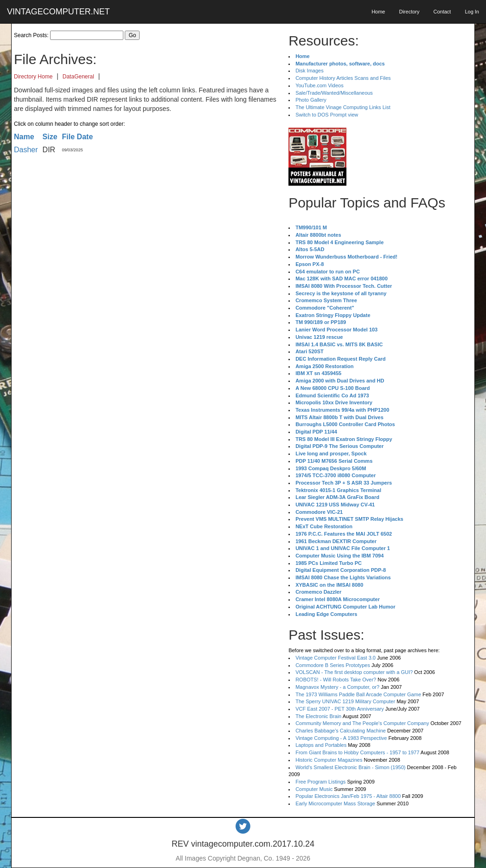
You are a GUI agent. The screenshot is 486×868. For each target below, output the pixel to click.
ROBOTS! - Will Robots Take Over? (336, 680)
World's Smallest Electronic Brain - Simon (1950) (350, 767)
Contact (442, 12)
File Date (78, 137)
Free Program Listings (320, 782)
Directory (409, 12)
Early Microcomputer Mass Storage (335, 803)
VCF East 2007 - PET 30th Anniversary (340, 709)
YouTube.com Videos (320, 85)
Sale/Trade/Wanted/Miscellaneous (334, 93)
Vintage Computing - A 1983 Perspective (341, 738)
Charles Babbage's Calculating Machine (341, 731)
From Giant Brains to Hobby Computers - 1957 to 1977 (357, 752)
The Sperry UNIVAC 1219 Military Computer (345, 701)
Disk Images (310, 71)
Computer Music (314, 789)
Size (50, 137)
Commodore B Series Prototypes (333, 665)
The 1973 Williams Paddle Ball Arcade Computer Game (358, 694)
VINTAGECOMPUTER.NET (58, 12)
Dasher (26, 150)
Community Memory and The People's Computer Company (362, 723)
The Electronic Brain (318, 716)
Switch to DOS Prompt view (327, 115)
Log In (472, 12)
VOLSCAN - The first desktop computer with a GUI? (354, 672)
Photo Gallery (311, 100)
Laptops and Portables (321, 745)
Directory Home (33, 77)
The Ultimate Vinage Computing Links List (343, 107)
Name (24, 137)
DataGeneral (78, 77)
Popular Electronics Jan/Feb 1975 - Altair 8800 (348, 796)
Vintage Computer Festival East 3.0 (336, 658)
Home (378, 12)
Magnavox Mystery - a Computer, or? (337, 687)
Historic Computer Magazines (329, 760)
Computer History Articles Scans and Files (343, 78)
